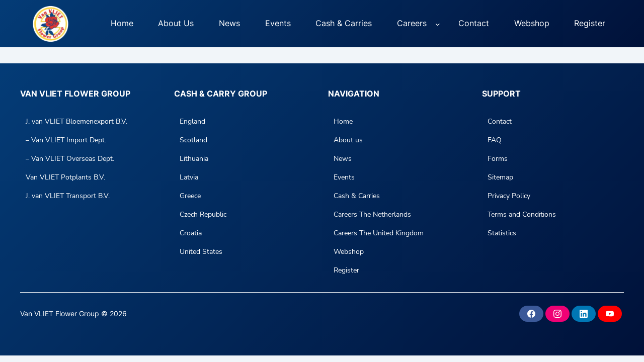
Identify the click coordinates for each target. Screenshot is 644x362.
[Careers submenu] (438, 24)
